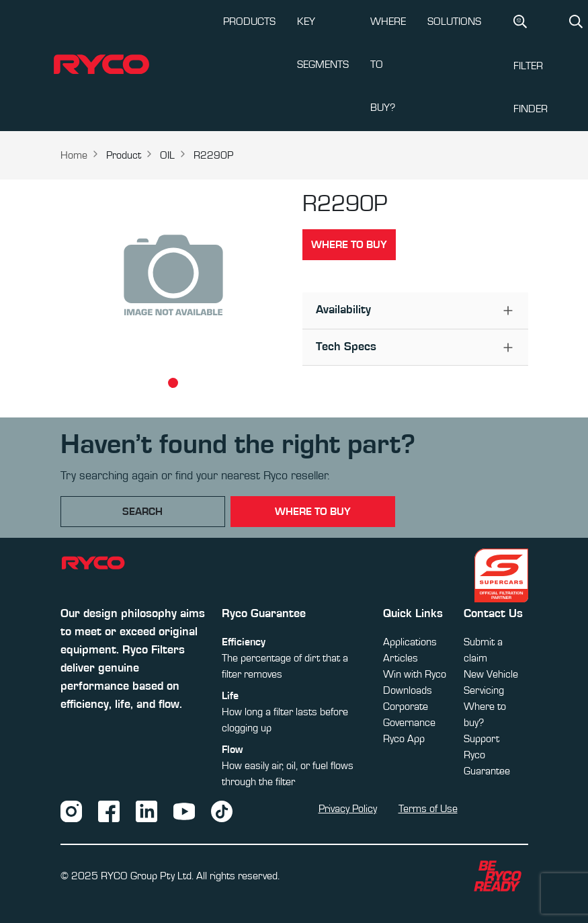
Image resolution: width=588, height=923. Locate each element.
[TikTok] (222, 811)
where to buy (313, 512)
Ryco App (404, 739)
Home (74, 155)
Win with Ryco (415, 674)
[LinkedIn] (146, 811)
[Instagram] (71, 811)
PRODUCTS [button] (249, 22)
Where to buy (349, 245)
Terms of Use (428, 809)
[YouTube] (184, 811)
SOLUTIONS (454, 22)
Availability (343, 310)
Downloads (408, 690)
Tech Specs (346, 347)
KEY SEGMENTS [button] (323, 43)
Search (142, 512)
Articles (401, 658)
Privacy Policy (348, 809)
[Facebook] (109, 811)
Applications (410, 642)
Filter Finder (531, 65)
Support (481, 739)
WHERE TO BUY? (388, 65)
